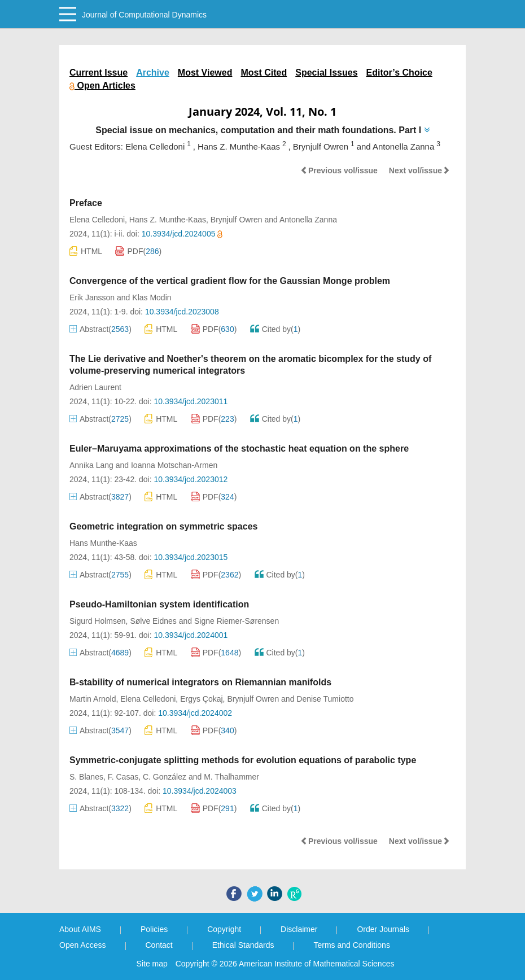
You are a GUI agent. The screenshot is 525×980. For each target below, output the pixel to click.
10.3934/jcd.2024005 (182, 234)
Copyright (224, 929)
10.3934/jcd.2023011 (191, 401)
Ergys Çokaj (201, 699)
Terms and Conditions (351, 945)
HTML (86, 251)
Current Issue (99, 73)
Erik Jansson (92, 297)
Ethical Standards (243, 945)
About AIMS (80, 929)
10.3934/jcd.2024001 (191, 635)
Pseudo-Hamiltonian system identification (159, 604)
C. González (165, 777)
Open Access (83, 945)
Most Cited (264, 73)
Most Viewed (205, 73)
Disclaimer (299, 929)
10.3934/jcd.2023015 (191, 557)
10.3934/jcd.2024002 (195, 713)
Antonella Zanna (308, 220)
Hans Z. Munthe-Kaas (168, 220)
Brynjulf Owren (237, 220)
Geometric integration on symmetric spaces (163, 526)
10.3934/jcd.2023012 (191, 479)
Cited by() (275, 329)
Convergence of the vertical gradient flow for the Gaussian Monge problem (230, 281)
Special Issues (326, 73)
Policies (154, 929)
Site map (152, 964)
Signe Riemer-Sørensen (237, 621)
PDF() (138, 251)
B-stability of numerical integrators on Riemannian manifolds (200, 682)
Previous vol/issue (339, 170)
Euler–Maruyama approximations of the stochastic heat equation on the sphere (239, 449)
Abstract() (100, 329)
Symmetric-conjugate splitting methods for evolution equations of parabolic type (243, 760)
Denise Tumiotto (325, 699)
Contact (159, 945)
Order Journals (383, 929)
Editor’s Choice (399, 73)
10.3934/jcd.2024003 (200, 791)
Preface (86, 203)
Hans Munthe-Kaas (103, 543)
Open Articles (102, 86)
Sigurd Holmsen (98, 621)
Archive (153, 73)
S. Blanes (86, 777)
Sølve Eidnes (153, 621)
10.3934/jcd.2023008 (182, 312)
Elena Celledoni (97, 220)
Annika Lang (91, 465)
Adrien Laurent (95, 387)
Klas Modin (152, 297)
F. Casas (123, 777)
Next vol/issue (419, 170)
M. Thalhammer (231, 777)
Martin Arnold (93, 699)
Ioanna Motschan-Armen (174, 465)
